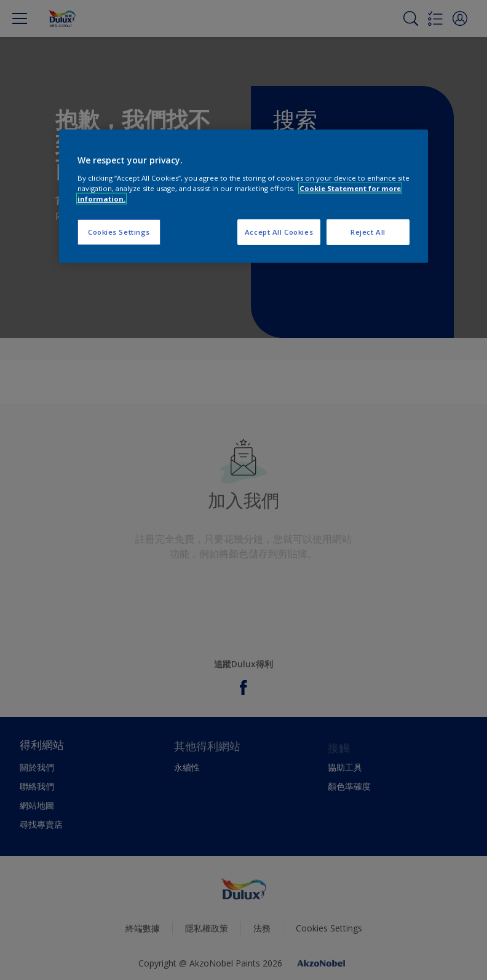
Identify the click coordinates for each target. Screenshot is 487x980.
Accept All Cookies (279, 232)
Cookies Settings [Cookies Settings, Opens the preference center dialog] (119, 232)
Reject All (368, 232)
